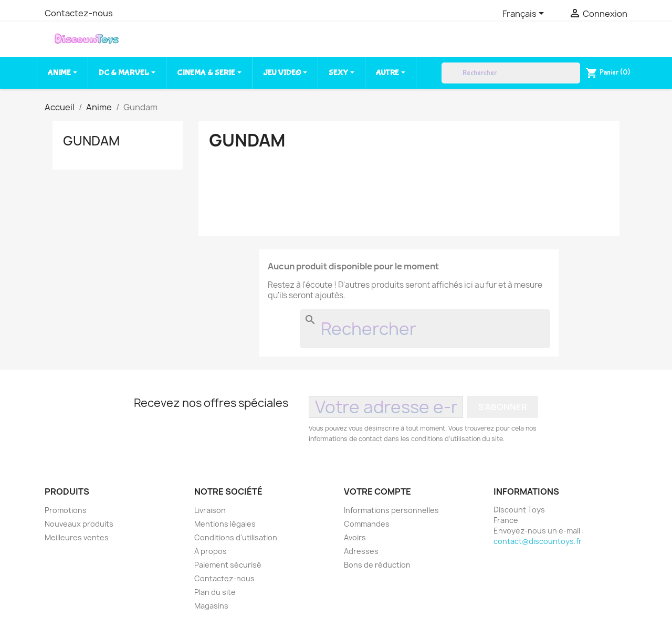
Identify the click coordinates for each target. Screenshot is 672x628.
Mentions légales (225, 524)
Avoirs (355, 537)
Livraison (210, 510)
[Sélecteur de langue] (525, 14)
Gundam (91, 141)
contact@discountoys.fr (538, 541)
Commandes (367, 524)
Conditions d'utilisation (236, 537)
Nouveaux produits (79, 524)
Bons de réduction (377, 565)
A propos (211, 551)
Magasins (211, 606)
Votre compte (377, 491)
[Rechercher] (511, 73)
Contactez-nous (79, 13)
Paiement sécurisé (228, 565)
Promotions (66, 510)
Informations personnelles (391, 510)
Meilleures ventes (77, 537)
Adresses (361, 551)
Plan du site (215, 592)
